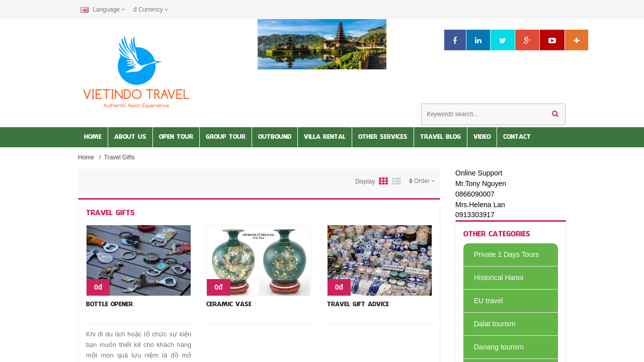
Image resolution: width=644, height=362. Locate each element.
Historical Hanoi (493, 278)
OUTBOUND (275, 137)
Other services (383, 137)
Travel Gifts (119, 157)
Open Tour (176, 137)
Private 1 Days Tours (501, 254)
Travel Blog (440, 137)
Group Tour (226, 137)
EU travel (483, 301)
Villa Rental (325, 137)
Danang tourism (494, 347)
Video (482, 137)
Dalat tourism (489, 324)
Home (93, 137)
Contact (517, 137)
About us (130, 137)
